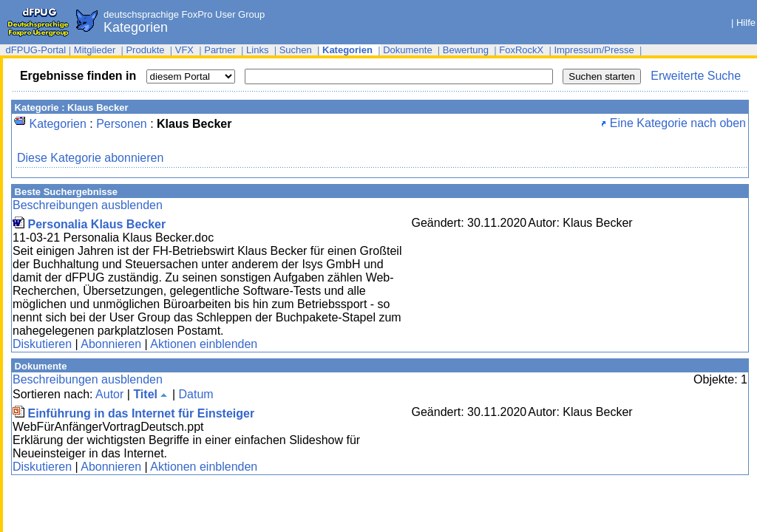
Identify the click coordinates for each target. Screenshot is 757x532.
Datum (196, 394)
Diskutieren (42, 344)
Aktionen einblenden (204, 344)
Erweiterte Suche (696, 76)
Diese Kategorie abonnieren (90, 158)
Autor (109, 394)
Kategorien (57, 124)
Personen (122, 124)
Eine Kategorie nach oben (673, 123)
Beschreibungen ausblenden (88, 205)
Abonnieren (111, 344)
